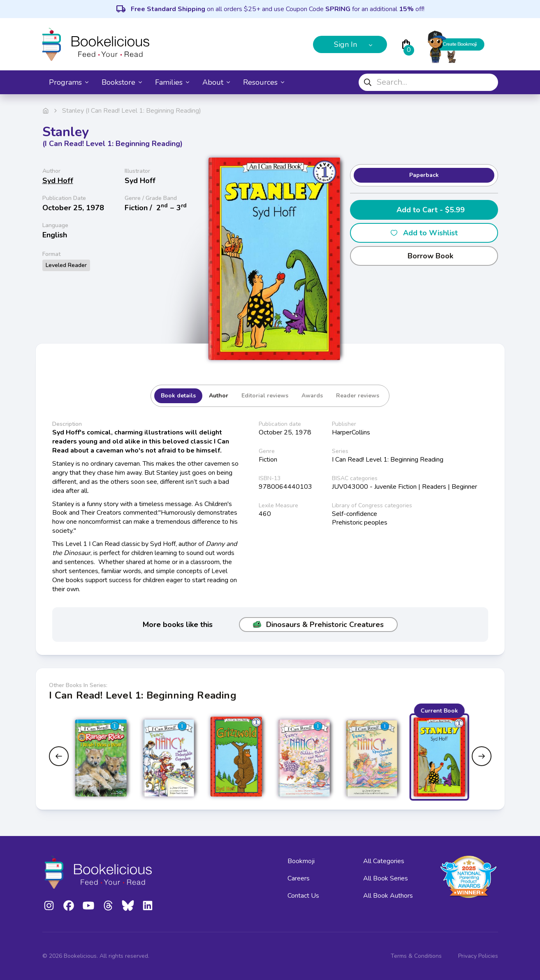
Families (172, 82)
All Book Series (386, 878)
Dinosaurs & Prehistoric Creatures (318, 625)
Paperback (424, 175)
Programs (69, 82)
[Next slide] (482, 756)
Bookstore (122, 82)
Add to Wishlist (424, 233)
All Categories (384, 861)
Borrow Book (424, 256)
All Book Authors (388, 896)
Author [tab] (219, 396)
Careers (299, 878)
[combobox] (428, 82)
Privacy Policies (478, 956)
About (216, 82)
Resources (264, 82)
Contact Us (303, 896)
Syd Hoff (58, 181)
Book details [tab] (178, 396)
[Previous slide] (59, 756)
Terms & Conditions (416, 956)
